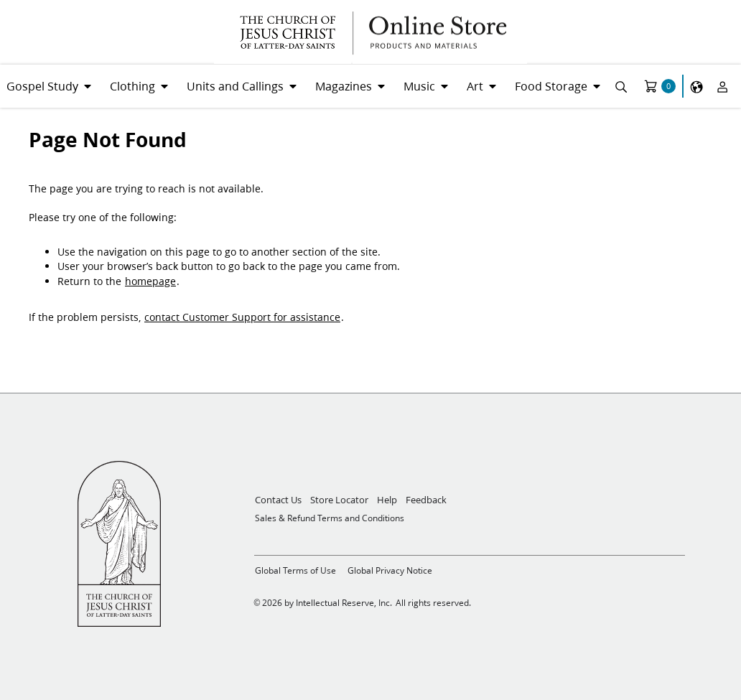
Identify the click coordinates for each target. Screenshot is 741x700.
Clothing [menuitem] (132, 86)
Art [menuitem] (475, 86)
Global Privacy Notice (390, 570)
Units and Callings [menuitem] (235, 86)
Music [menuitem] (419, 86)
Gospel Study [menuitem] (42, 86)
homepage (150, 281)
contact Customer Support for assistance (242, 317)
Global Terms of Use (295, 570)
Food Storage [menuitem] (551, 86)
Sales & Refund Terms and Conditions (330, 518)
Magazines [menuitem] (344, 86)
